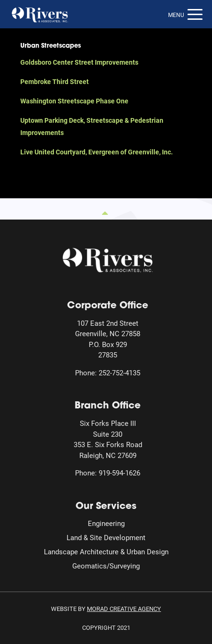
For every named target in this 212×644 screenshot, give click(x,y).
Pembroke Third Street (55, 81)
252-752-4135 (119, 373)
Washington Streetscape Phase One (74, 101)
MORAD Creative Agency (124, 609)
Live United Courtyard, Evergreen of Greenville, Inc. (97, 152)
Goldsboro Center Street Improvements (79, 62)
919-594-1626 (119, 473)
